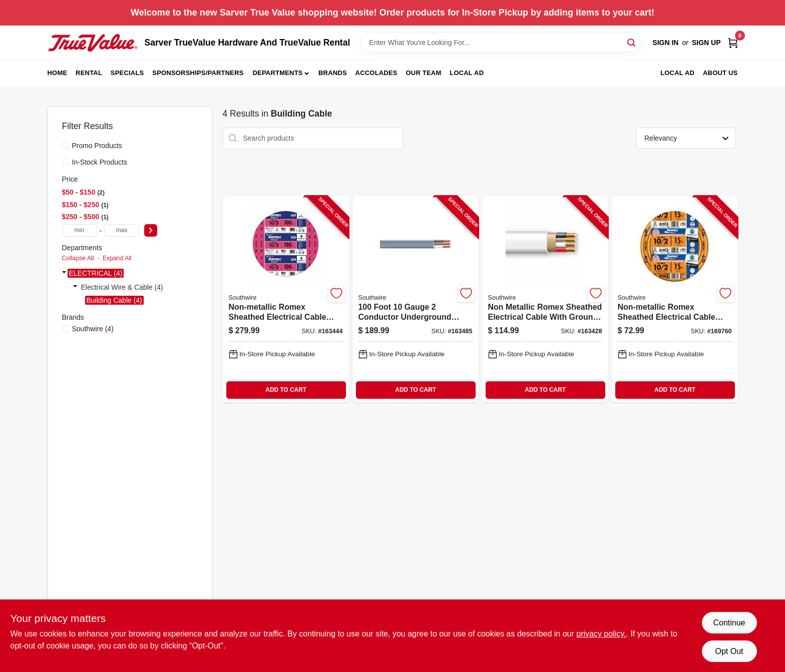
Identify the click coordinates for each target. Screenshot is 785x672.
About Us (720, 73)
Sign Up (706, 43)
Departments (277, 73)
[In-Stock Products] (66, 162)
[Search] (632, 42)
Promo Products (97, 146)
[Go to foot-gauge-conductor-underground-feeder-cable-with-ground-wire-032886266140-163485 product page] (416, 299)
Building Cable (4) (114, 300)
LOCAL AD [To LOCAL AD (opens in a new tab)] (677, 73)
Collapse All (78, 258)
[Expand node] (64, 273)
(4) (93, 329)
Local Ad (467, 73)
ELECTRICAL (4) (96, 273)
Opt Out (729, 651)
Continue (729, 623)
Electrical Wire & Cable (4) (122, 287)
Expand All (117, 258)
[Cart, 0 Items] (733, 43)
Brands (333, 73)
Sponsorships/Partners (198, 73)
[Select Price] (151, 230)
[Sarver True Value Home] (93, 43)
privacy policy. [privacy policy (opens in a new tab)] (601, 634)
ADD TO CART (286, 390)
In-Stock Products (100, 162)
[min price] (80, 230)
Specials (127, 73)
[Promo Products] (66, 145)
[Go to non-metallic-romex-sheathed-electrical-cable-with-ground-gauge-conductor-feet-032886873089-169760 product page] (675, 299)
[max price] (122, 230)
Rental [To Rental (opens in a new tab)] (89, 73)
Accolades (376, 73)
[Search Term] (501, 43)
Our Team (424, 73)
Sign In (665, 43)
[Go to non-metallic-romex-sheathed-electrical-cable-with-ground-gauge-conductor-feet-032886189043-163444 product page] (286, 299)
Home (58, 73)
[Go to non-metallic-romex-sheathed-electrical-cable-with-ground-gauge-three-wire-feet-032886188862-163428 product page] (545, 299)
